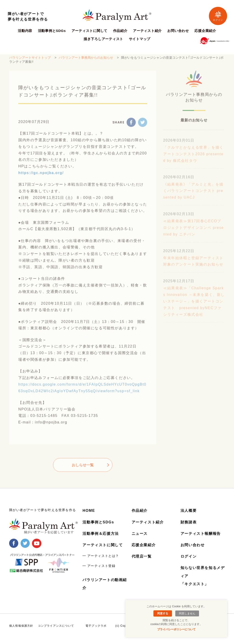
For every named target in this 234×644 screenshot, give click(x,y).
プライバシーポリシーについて (176, 629)
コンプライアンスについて (56, 626)
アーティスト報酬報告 (201, 534)
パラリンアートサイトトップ (30, 60)
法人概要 (189, 511)
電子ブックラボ (96, 626)
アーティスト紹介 (147, 31)
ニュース (140, 534)
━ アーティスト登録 (99, 566)
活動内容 (25, 31)
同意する (163, 613)
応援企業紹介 (205, 31)
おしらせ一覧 (83, 467)
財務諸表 (189, 522)
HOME (89, 511)
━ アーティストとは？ (101, 556)
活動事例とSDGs (52, 31)
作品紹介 (120, 31)
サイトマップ (140, 39)
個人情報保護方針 (21, 626)
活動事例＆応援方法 (101, 534)
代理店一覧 (142, 556)
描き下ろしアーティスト (103, 39)
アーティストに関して (90, 31)
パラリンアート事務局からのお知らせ (86, 60)
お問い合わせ (178, 31)
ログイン (218, 16)
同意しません (187, 613)
